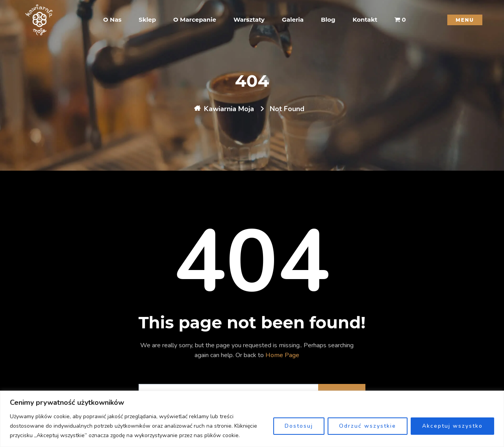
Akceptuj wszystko (452, 426)
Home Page (282, 355)
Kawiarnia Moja (229, 109)
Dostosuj (299, 426)
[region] (252, 419)
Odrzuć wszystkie (368, 426)
